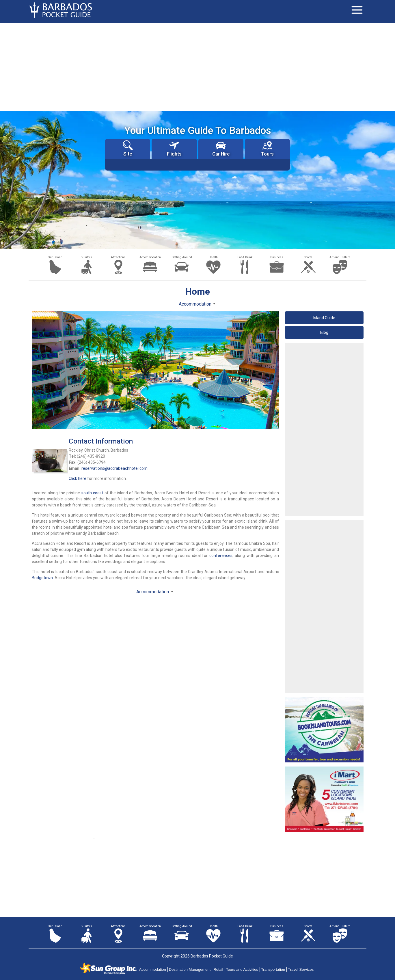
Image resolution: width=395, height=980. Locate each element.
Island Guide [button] (324, 318)
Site (128, 148)
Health (213, 257)
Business (277, 257)
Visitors (87, 257)
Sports (308, 257)
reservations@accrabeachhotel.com (114, 468)
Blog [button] (324, 332)
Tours (267, 148)
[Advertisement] (197, 66)
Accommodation (150, 257)
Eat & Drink (245, 257)
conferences (221, 556)
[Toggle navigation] (357, 10)
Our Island (55, 257)
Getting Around (182, 257)
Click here (78, 478)
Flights (174, 148)
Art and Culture (340, 257)
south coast (92, 493)
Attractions (118, 257)
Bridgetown (42, 578)
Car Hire (221, 148)
